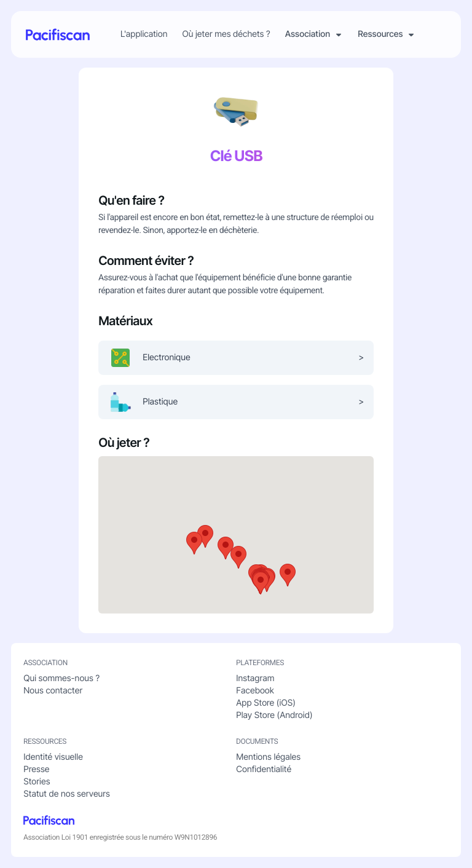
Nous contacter (53, 691)
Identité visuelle (53, 757)
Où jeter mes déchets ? (226, 34)
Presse (36, 769)
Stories (37, 782)
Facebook (255, 691)
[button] (238, 557)
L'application (144, 34)
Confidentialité (264, 769)
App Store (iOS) (266, 703)
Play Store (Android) (274, 715)
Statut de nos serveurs (67, 794)
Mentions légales (268, 757)
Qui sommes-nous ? (61, 678)
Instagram (255, 678)
